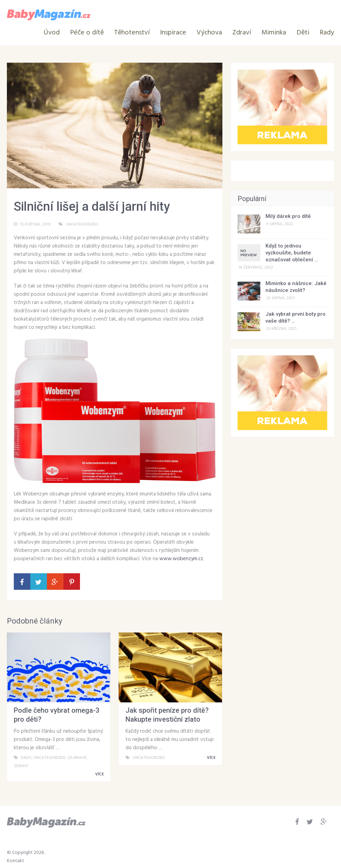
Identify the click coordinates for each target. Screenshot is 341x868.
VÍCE (101, 774)
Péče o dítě (87, 33)
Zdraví (242, 33)
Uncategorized (82, 224)
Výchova (209, 33)
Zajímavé (77, 758)
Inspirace (173, 33)
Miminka (274, 33)
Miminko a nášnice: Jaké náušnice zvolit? (296, 287)
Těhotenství (132, 33)
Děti (303, 33)
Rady (327, 33)
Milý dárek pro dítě (288, 216)
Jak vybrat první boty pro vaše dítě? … (295, 317)
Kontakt (16, 861)
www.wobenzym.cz (181, 559)
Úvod (52, 33)
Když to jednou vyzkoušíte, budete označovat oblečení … (292, 253)
